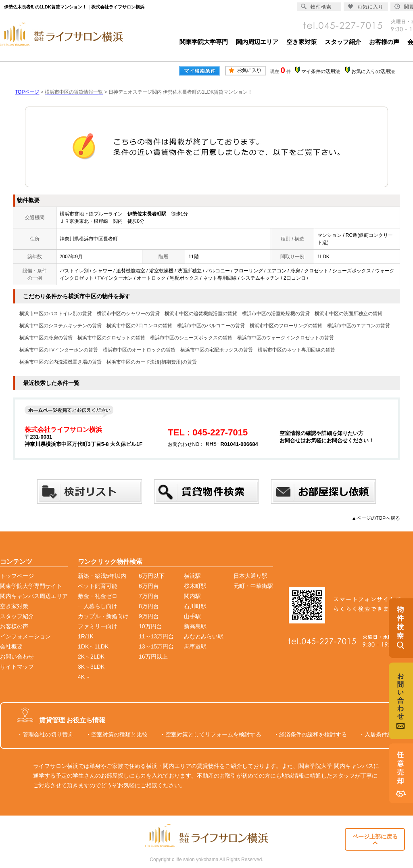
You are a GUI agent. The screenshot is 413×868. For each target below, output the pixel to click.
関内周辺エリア (257, 42)
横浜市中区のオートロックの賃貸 (139, 350)
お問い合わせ (17, 657)
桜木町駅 (195, 586)
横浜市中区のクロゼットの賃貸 (111, 338)
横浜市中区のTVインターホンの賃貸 (59, 350)
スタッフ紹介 (343, 42)
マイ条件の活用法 (321, 71)
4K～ (84, 677)
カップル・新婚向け (103, 616)
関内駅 (192, 596)
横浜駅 (192, 576)
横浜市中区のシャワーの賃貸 (128, 314)
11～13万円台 (156, 636)
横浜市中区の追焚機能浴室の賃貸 (201, 314)
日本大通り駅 (250, 576)
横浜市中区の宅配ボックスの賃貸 (217, 350)
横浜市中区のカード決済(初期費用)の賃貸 (152, 362)
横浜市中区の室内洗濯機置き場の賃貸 (60, 362)
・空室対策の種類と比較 (117, 734)
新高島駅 (195, 626)
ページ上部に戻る (375, 840)
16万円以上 (153, 657)
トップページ (17, 576)
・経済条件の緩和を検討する (310, 734)
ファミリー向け (98, 626)
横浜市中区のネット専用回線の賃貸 (296, 350)
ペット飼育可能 (98, 586)
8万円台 (149, 606)
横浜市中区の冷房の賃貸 (46, 338)
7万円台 (149, 596)
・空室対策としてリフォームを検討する (211, 734)
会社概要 (11, 646)
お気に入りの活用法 (373, 71)
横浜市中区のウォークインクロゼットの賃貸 (286, 338)
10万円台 (150, 626)
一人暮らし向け (98, 606)
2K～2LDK (91, 657)
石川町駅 (195, 606)
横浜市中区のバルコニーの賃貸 (211, 326)
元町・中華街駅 (253, 586)
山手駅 (192, 616)
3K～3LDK (91, 667)
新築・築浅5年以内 (102, 576)
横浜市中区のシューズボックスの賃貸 (191, 338)
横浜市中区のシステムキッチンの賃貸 (60, 326)
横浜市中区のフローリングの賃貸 (286, 326)
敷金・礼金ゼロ (98, 596)
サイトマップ (17, 667)
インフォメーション (25, 636)
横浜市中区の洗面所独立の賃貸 (348, 314)
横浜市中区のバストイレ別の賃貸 (56, 314)
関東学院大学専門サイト (31, 586)
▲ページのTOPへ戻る (376, 518)
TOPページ (27, 92)
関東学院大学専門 (204, 42)
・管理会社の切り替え (45, 734)
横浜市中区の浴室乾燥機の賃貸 (276, 314)
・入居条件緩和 (379, 734)
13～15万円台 (156, 646)
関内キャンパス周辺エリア (34, 596)
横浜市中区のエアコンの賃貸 (359, 326)
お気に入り (366, 7)
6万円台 (149, 586)
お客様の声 (384, 42)
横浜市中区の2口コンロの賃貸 (139, 326)
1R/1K (86, 636)
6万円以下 (152, 576)
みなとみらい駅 (204, 636)
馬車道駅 (195, 646)
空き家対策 (301, 42)
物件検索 (316, 7)
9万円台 (149, 616)
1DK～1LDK (93, 646)
